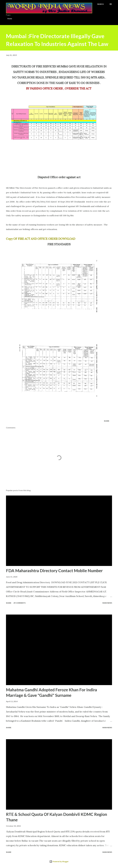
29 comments (19, 603)
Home (10, 19)
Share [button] (107, 421)
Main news (107, 603)
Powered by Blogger (59, 862)
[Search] (100, 4)
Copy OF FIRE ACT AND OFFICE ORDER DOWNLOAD (41, 239)
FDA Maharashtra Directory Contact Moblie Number (54, 571)
